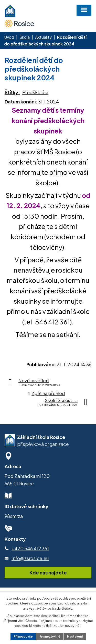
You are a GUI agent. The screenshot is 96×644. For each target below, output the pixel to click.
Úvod (9, 37)
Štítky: (12, 92)
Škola (25, 37)
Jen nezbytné (50, 636)
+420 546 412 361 (30, 548)
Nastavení (75, 636)
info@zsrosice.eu (30, 558)
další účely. (65, 608)
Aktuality (43, 37)
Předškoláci (35, 92)
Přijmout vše (23, 636)
